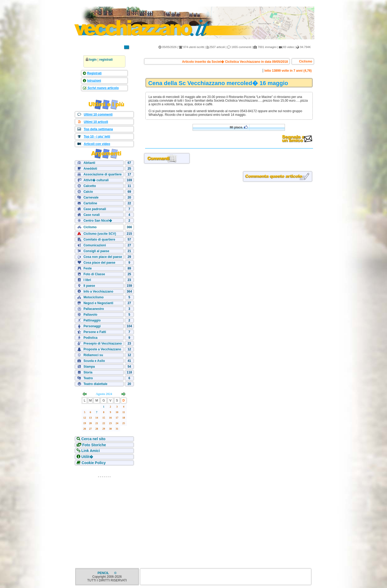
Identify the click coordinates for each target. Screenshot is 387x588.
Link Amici (91, 451)
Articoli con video (97, 144)
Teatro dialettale (95, 384)
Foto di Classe (94, 274)
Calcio (88, 192)
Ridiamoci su (93, 355)
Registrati (94, 73)
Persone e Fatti (95, 332)
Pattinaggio (92, 320)
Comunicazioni (95, 245)
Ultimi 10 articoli (96, 122)
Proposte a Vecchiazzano (102, 349)
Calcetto (90, 186)
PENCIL (104, 573)
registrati (106, 60)
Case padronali (95, 209)
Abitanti (89, 163)
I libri (87, 280)
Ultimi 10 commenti (98, 115)
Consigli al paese (96, 251)
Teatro (88, 378)
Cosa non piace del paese (103, 257)
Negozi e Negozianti (98, 303)
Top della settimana (98, 129)
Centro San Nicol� (98, 221)
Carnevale (91, 197)
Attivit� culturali (96, 180)
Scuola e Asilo (94, 361)
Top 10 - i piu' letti (97, 137)
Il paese (89, 286)
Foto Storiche (94, 445)
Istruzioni (94, 81)
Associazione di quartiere (102, 174)
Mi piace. (239, 127)
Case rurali (92, 215)
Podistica (90, 338)
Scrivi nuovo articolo (103, 88)
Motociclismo (94, 297)
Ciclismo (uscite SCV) (100, 234)
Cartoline (90, 203)
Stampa (89, 367)
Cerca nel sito (93, 439)
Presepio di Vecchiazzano (103, 344)
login (93, 60)
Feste (88, 268)
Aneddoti (90, 169)
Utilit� (87, 457)
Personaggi (92, 326)
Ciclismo (90, 227)
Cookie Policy (94, 463)
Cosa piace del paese (99, 263)
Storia (88, 372)
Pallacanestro (94, 309)
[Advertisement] (104, 513)
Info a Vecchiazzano (98, 292)
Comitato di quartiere (99, 240)
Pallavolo (90, 315)
